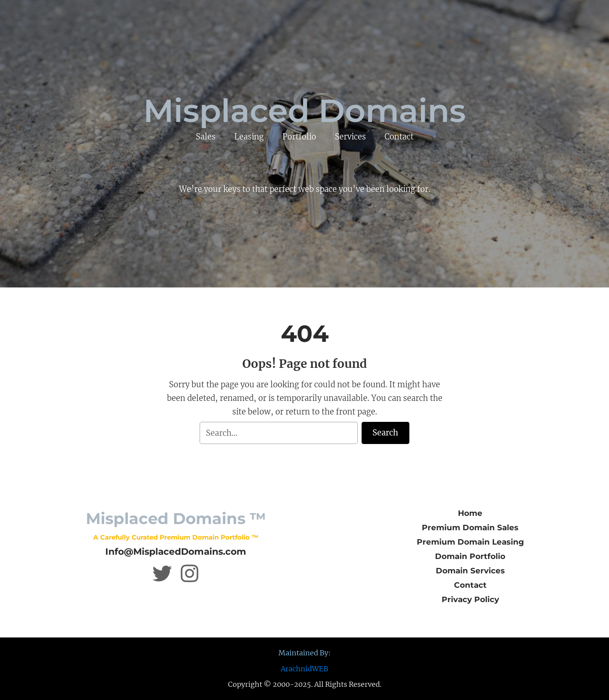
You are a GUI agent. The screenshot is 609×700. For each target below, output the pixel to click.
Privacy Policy (470, 599)
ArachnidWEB (304, 669)
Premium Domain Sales (470, 528)
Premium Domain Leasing (470, 542)
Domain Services (470, 571)
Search (385, 433)
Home (470, 513)
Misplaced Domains (304, 111)
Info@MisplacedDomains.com (176, 551)
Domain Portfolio (470, 556)
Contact (470, 585)
